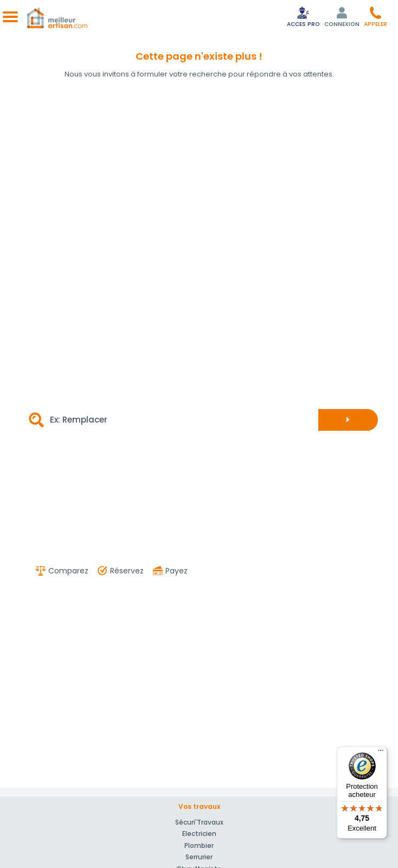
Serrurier (199, 857)
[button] (375, 17)
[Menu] (381, 753)
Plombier (199, 845)
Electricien (199, 834)
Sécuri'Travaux (199, 822)
